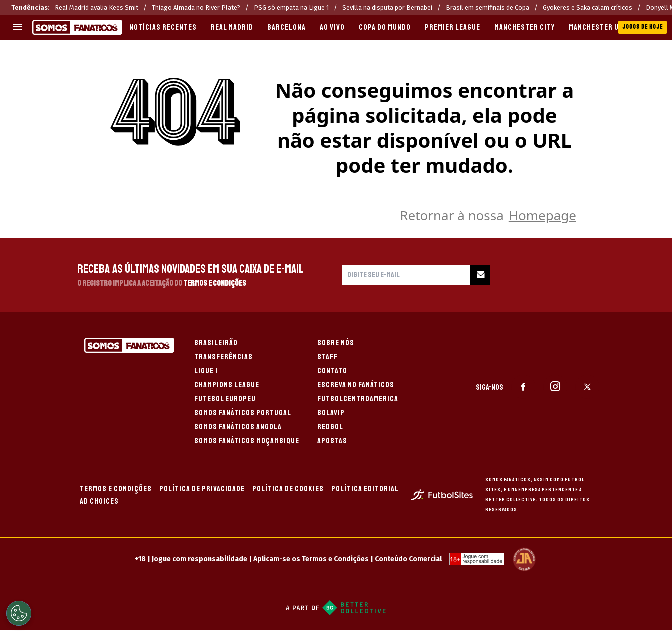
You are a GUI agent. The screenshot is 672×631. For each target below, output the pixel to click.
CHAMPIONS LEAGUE (227, 385)
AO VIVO (332, 27)
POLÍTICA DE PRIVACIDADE (202, 489)
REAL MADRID (232, 27)
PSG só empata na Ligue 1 (291, 8)
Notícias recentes (163, 27)
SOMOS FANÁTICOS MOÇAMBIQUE (247, 441)
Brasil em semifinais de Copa (488, 8)
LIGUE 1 (206, 371)
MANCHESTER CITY (525, 27)
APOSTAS (332, 441)
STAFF (328, 357)
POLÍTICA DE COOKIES (288, 489)
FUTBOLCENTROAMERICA (358, 399)
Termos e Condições (215, 283)
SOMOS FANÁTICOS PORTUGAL (243, 413)
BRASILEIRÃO (216, 343)
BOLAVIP (331, 413)
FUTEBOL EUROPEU (225, 399)
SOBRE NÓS (336, 343)
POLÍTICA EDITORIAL (365, 489)
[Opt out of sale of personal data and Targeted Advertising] (19, 613)
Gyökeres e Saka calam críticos (588, 8)
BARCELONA (287, 27)
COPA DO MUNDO (385, 27)
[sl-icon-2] (555, 387)
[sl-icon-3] (587, 387)
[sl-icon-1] (523, 387)
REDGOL (330, 427)
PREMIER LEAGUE (453, 27)
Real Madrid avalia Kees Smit (97, 8)
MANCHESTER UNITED (604, 27)
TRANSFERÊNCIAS (224, 357)
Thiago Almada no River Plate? (196, 8)
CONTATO (332, 371)
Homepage (543, 215)
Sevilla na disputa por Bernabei (387, 8)
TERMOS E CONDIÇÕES (116, 489)
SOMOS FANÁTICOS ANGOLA (238, 427)
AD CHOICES (99, 501)
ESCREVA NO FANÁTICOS (356, 385)
